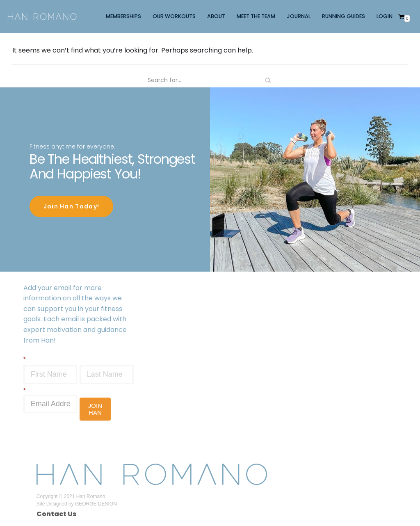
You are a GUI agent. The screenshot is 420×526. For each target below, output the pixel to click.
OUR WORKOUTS (174, 16)
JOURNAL (299, 16)
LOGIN (385, 16)
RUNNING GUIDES (344, 16)
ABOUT (216, 16)
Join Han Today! (72, 206)
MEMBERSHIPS (123, 16)
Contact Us (56, 513)
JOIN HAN (95, 408)
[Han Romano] (42, 16)
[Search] (210, 80)
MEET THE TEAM (256, 16)
